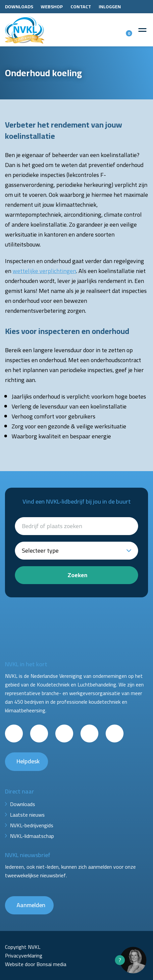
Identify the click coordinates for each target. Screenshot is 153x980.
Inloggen (110, 7)
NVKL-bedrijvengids (32, 825)
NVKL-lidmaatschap (32, 836)
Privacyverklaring (24, 955)
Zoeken (77, 575)
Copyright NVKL (23, 947)
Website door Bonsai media (36, 964)
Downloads (19, 7)
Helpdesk (28, 761)
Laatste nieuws (27, 815)
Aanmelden (31, 905)
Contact (81, 7)
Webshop (52, 7)
